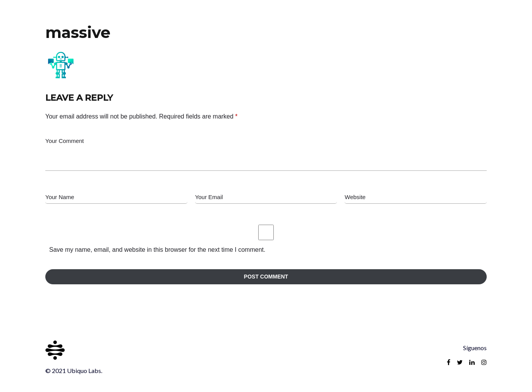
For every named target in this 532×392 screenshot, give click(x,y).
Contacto (472, 18)
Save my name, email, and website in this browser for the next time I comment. (157, 250)
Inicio (400, 18)
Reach (432, 18)
